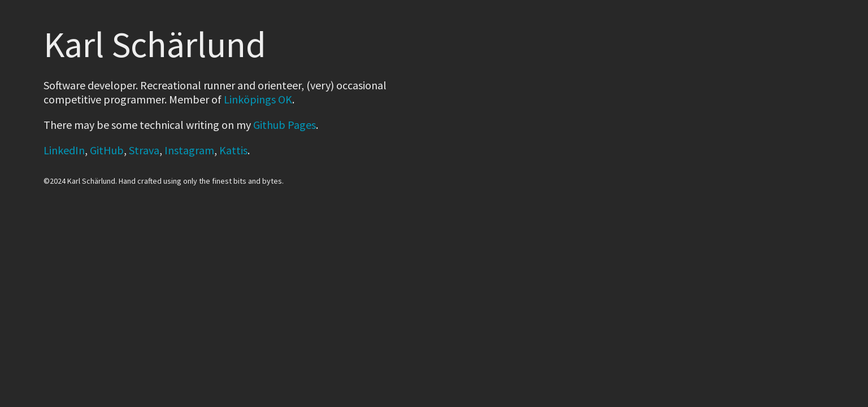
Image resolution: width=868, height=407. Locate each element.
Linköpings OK (258, 99)
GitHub (107, 150)
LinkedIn (64, 150)
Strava (144, 150)
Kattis (233, 150)
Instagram (189, 150)
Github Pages (285, 125)
